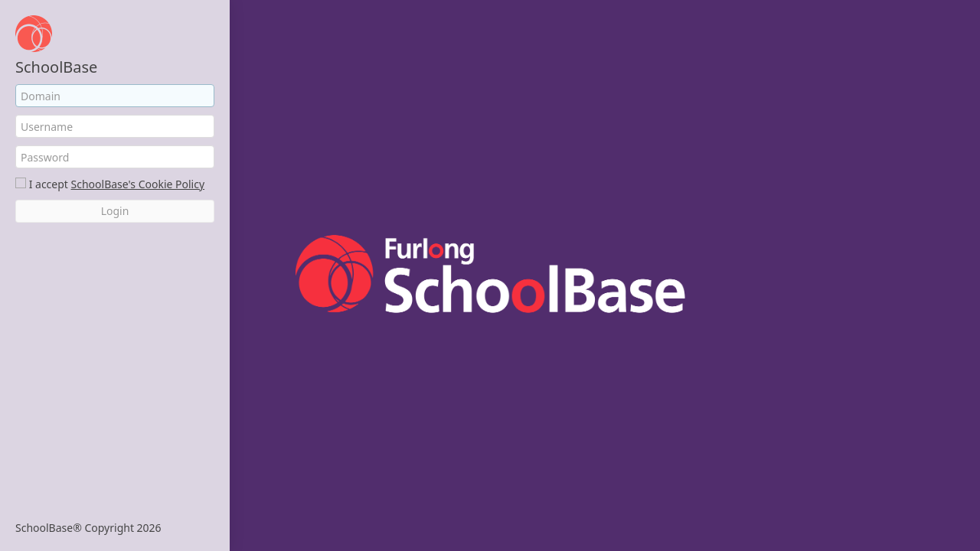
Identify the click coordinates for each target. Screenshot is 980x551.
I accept (49, 184)
